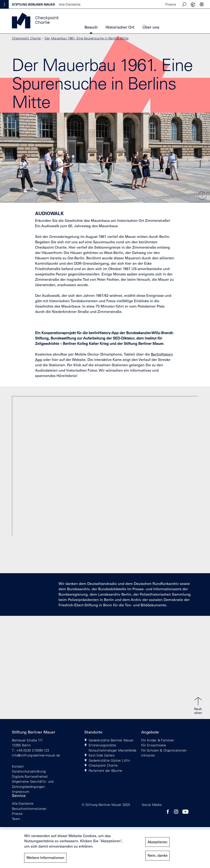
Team (16, 819)
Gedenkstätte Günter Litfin (109, 760)
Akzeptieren (157, 842)
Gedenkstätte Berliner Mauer (111, 740)
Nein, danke (158, 856)
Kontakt (18, 766)
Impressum (21, 792)
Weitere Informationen (45, 858)
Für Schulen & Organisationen (164, 750)
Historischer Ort (120, 27)
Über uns (151, 27)
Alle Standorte (23, 803)
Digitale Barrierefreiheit (30, 776)
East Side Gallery (102, 755)
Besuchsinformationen (29, 809)
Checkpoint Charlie (26, 38)
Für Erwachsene (154, 745)
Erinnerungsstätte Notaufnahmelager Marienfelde (112, 748)
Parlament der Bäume (105, 770)
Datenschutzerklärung (29, 771)
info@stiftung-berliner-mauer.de (36, 755)
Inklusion (148, 755)
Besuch (91, 27)
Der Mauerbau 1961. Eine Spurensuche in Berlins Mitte (87, 38)
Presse (171, 4)
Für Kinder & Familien (158, 740)
